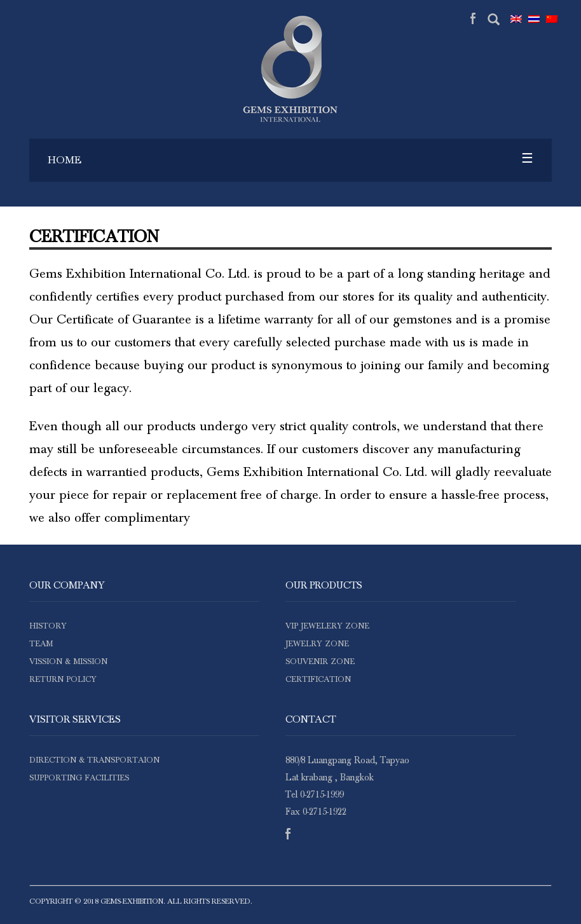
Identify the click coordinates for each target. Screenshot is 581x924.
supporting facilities (79, 778)
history (48, 626)
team (41, 644)
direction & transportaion (94, 760)
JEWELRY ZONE (317, 644)
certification (318, 680)
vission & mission (68, 662)
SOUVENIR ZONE (320, 662)
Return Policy (63, 680)
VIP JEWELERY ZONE (327, 626)
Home (65, 160)
